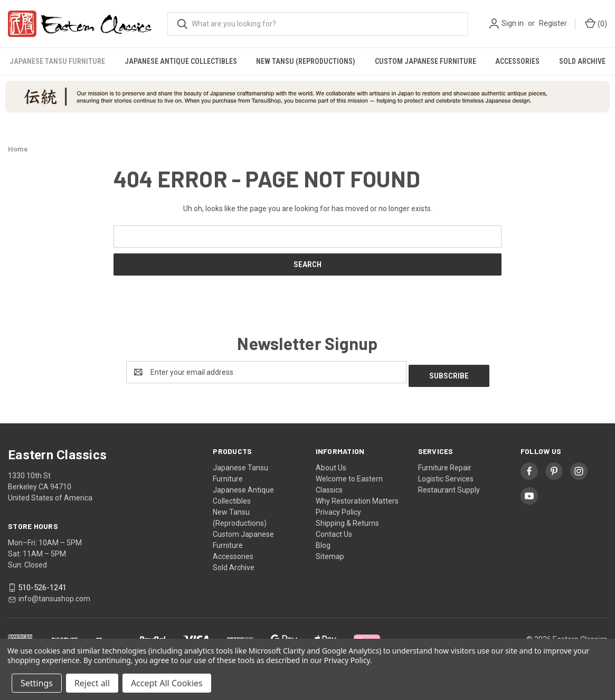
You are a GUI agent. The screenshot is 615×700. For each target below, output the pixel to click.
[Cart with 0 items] (595, 24)
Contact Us (334, 531)
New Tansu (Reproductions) (306, 61)
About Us (331, 464)
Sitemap (330, 553)
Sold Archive (582, 61)
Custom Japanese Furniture (425, 61)
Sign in (513, 23)
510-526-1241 (42, 584)
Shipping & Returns (347, 519)
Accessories (517, 61)
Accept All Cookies (167, 683)
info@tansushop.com (54, 595)
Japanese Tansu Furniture (57, 61)
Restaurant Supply (449, 486)
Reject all (92, 683)
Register (553, 23)
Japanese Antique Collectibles (181, 61)
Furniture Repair (445, 464)
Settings (37, 683)
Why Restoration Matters (357, 497)
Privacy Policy (338, 508)
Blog (323, 542)
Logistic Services (446, 475)
